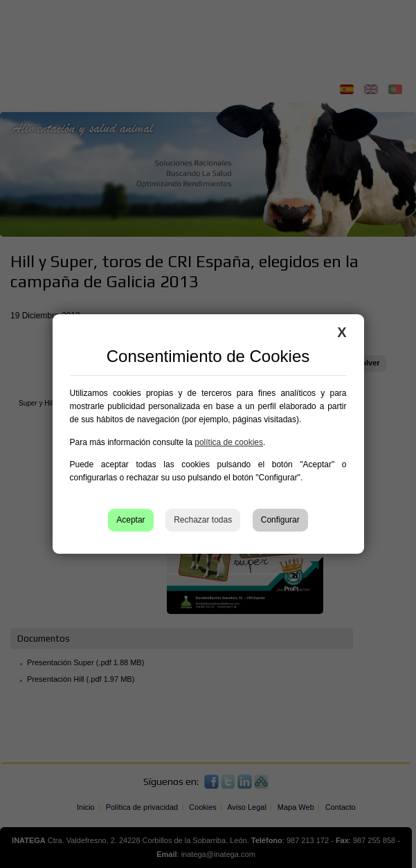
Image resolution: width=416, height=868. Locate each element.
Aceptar (130, 520)
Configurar (280, 520)
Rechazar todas (203, 520)
